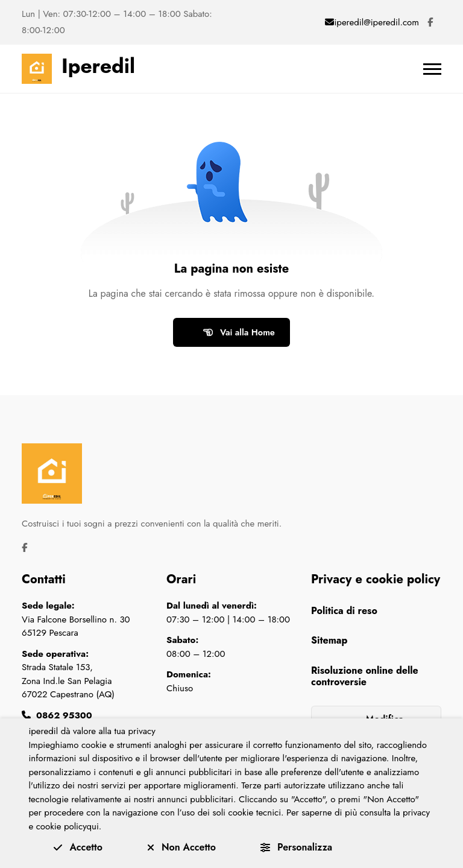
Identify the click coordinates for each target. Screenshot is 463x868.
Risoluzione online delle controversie (365, 676)
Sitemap (329, 640)
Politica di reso (344, 611)
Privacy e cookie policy (376, 579)
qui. (94, 826)
